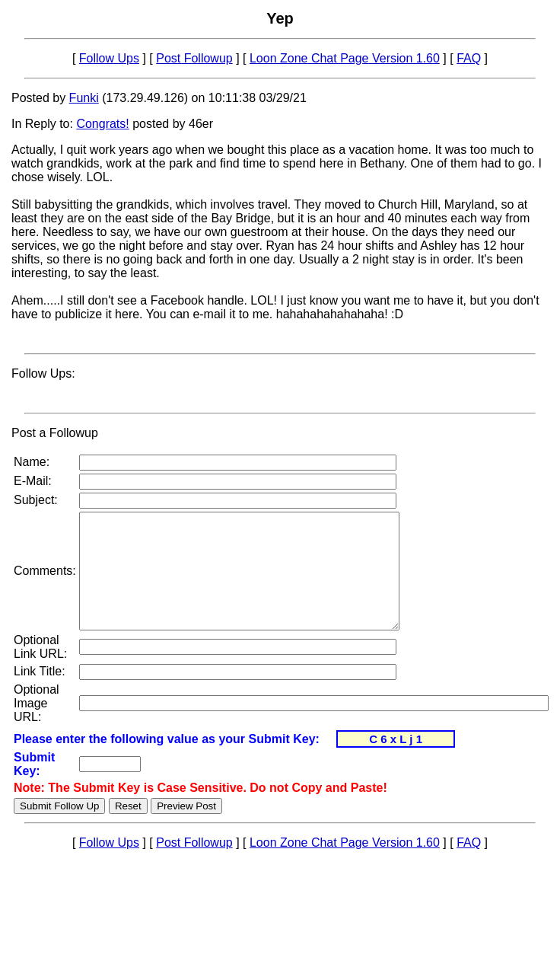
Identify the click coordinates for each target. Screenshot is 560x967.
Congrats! (102, 124)
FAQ (469, 58)
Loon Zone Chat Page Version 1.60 (345, 58)
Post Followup (194, 58)
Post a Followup (55, 433)
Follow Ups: (43, 373)
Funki (84, 98)
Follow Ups (109, 58)
